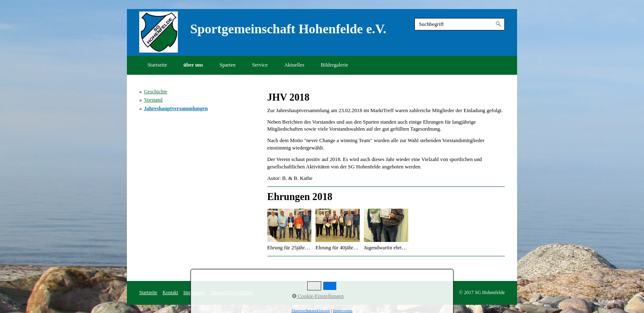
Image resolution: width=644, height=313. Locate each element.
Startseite (157, 65)
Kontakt (170, 293)
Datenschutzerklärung (231, 293)
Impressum (194, 293)
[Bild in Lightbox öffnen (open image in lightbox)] (290, 225)
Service (260, 65)
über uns (193, 65)
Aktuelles (294, 65)
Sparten (227, 65)
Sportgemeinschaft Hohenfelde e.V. (288, 29)
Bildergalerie (335, 65)
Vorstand (153, 100)
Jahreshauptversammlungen (176, 108)
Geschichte (155, 92)
